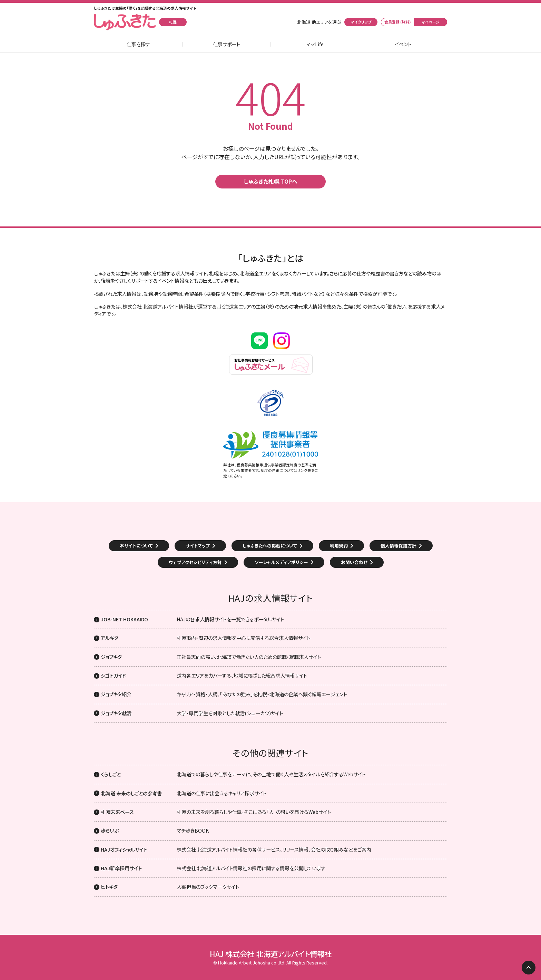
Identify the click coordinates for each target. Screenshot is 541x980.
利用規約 (339, 546)
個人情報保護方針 (399, 546)
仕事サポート (227, 44)
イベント (403, 44)
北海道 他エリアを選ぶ (319, 22)
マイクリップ (361, 22)
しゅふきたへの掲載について (270, 546)
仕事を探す (138, 44)
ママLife (315, 44)
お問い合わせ (354, 562)
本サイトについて (136, 546)
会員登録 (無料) (398, 22)
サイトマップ (198, 546)
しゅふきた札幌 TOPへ (270, 181)
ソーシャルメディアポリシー (281, 562)
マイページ (431, 22)
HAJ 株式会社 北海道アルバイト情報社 (271, 954)
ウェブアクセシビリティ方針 (195, 562)
